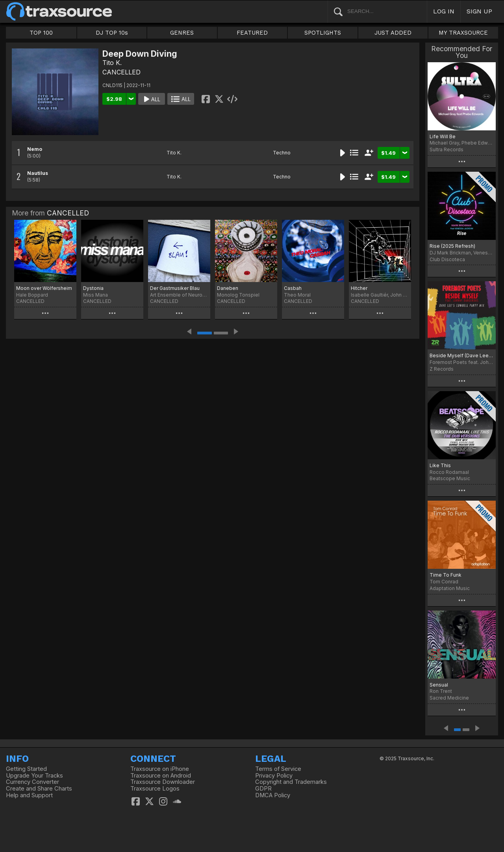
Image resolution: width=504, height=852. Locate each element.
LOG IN (444, 11)
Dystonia (93, 288)
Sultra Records (447, 149)
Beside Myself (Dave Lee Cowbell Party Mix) (462, 355)
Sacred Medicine (449, 698)
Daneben (228, 288)
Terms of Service (278, 769)
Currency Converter (32, 782)
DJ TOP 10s (112, 33)
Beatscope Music (450, 478)
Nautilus (38, 173)
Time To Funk (446, 575)
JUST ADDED (393, 33)
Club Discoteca (447, 259)
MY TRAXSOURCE (463, 33)
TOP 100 (41, 33)
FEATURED (252, 33)
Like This (440, 465)
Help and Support (29, 795)
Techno (282, 153)
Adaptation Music (450, 588)
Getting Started (26, 769)
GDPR (263, 789)
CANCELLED (121, 72)
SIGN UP (479, 11)
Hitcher (359, 288)
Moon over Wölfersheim (44, 288)
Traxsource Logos (155, 789)
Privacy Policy (274, 776)
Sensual (439, 685)
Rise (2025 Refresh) (452, 246)
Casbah (293, 288)
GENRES (182, 33)
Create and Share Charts (39, 789)
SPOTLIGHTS (323, 33)
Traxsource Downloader (163, 782)
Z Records (442, 369)
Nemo (35, 149)
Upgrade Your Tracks (34, 776)
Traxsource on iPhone (160, 769)
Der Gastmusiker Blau (175, 288)
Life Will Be (443, 136)
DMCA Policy (273, 795)
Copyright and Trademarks (291, 782)
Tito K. (112, 63)
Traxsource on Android (161, 776)
